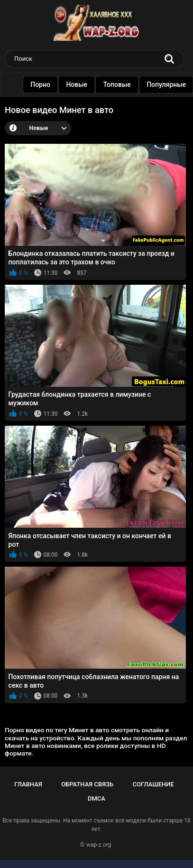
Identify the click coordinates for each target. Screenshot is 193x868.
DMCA (96, 798)
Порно (41, 84)
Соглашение (153, 784)
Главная (28, 784)
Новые (78, 84)
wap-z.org (99, 845)
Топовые (118, 84)
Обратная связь (87, 784)
